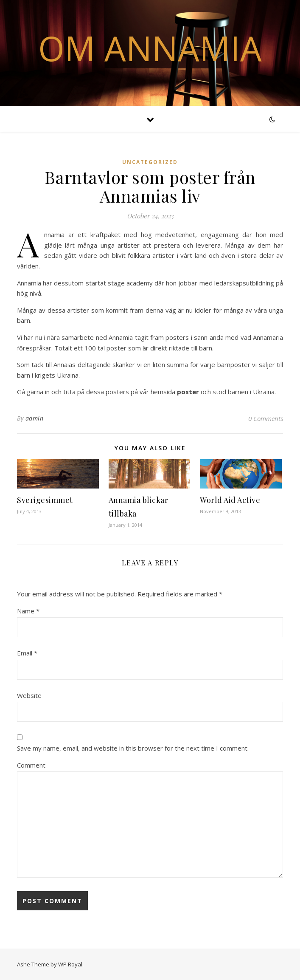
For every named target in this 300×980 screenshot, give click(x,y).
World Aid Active (230, 500)
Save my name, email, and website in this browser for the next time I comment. (133, 748)
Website (29, 695)
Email (27, 653)
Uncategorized (150, 162)
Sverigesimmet (45, 500)
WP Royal (70, 964)
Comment (31, 765)
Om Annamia (150, 48)
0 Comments (266, 418)
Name (28, 611)
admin (35, 418)
